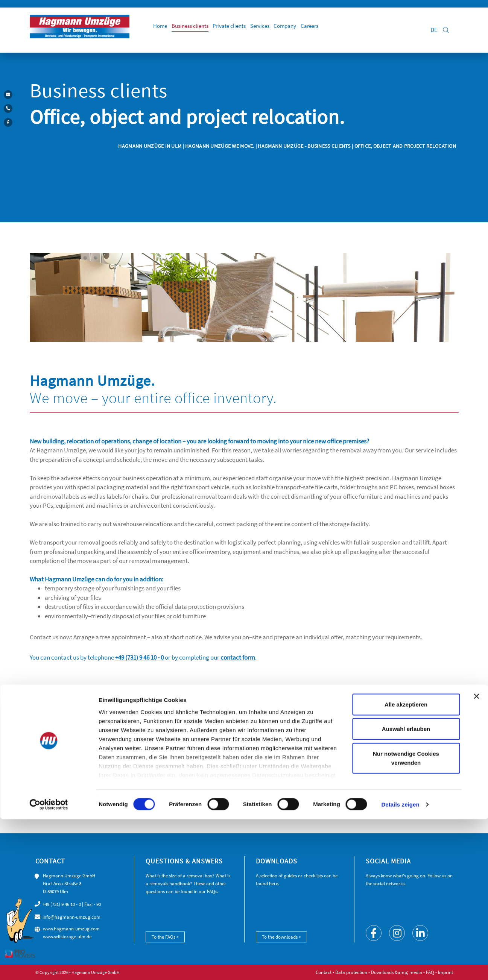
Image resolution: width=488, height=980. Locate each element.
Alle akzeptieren (406, 865)
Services (285, 30)
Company (314, 30)
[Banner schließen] (476, 857)
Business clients (207, 30)
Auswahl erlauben (406, 890)
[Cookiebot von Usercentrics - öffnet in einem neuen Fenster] (49, 965)
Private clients (251, 30)
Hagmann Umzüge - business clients (304, 146)
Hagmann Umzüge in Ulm (150, 146)
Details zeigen (400, 965)
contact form (238, 657)
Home (173, 30)
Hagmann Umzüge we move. (220, 146)
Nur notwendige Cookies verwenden (406, 919)
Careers (342, 30)
